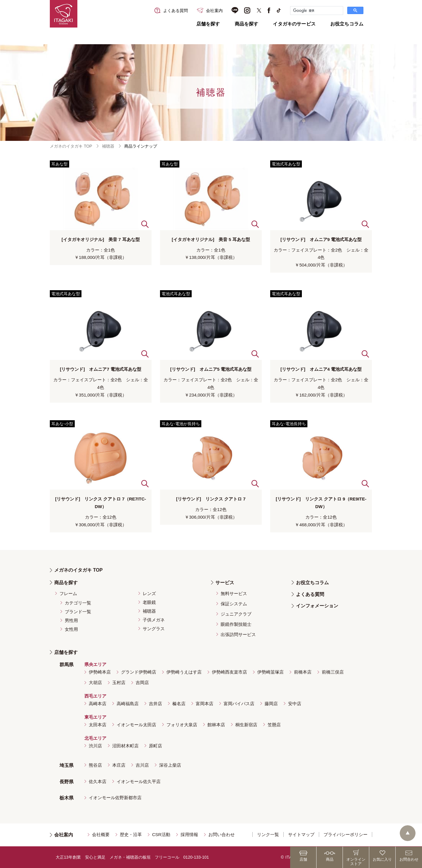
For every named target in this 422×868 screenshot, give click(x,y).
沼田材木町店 (125, 746)
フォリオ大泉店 (182, 725)
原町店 (155, 746)
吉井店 (155, 704)
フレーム (68, 593)
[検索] (316, 11)
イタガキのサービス (294, 24)
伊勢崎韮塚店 (270, 672)
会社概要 (101, 834)
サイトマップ (301, 834)
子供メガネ (154, 620)
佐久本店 (98, 781)
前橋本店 (303, 672)
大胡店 (95, 682)
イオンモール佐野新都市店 (115, 798)
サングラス (154, 629)
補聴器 (108, 146)
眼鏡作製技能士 (236, 624)
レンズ (149, 593)
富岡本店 (205, 704)
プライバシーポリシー (346, 834)
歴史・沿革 (131, 834)
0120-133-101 (196, 857)
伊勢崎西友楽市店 (229, 672)
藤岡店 (271, 704)
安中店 (295, 704)
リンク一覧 (268, 834)
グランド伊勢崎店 (139, 672)
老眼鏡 (149, 602)
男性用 (71, 620)
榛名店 (179, 704)
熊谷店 (95, 765)
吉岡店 (142, 682)
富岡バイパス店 (239, 704)
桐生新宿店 (246, 725)
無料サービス (234, 593)
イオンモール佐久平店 (139, 781)
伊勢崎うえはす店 (184, 672)
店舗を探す (208, 24)
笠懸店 (274, 725)
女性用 (71, 629)
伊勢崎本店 (100, 672)
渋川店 (95, 746)
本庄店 (119, 765)
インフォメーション (317, 606)
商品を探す (247, 24)
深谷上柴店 (170, 765)
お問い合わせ (222, 834)
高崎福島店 (128, 704)
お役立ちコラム (347, 24)
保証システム (234, 604)
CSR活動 (161, 834)
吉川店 (142, 765)
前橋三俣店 (333, 672)
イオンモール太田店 (136, 725)
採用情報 (189, 834)
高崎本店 (98, 704)
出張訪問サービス (238, 634)
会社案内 (64, 835)
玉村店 (119, 682)
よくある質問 (310, 594)
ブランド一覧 (78, 612)
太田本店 (98, 725)
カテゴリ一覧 (78, 603)
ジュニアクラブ (236, 614)
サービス (225, 583)
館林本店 (216, 725)
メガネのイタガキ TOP (71, 146)
